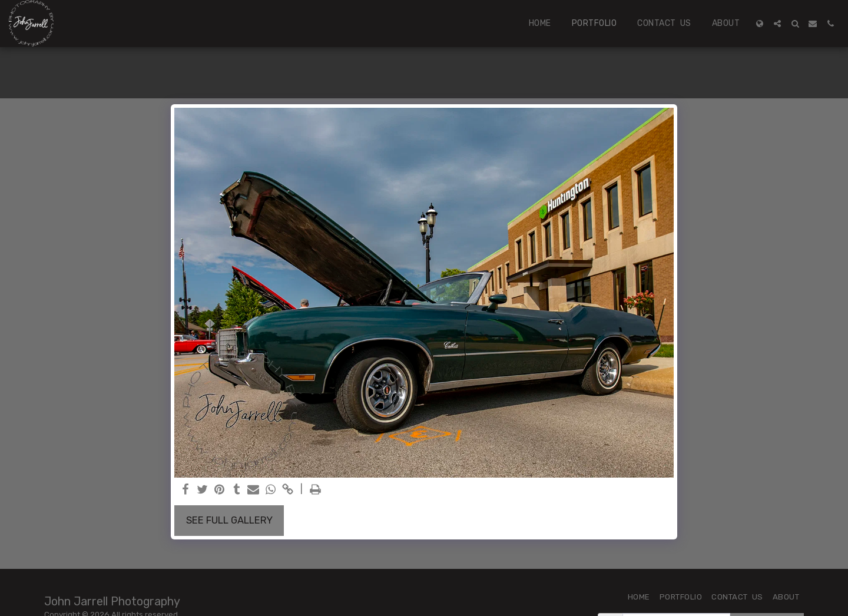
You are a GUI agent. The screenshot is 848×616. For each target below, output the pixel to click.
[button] (777, 24)
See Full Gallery (229, 520)
